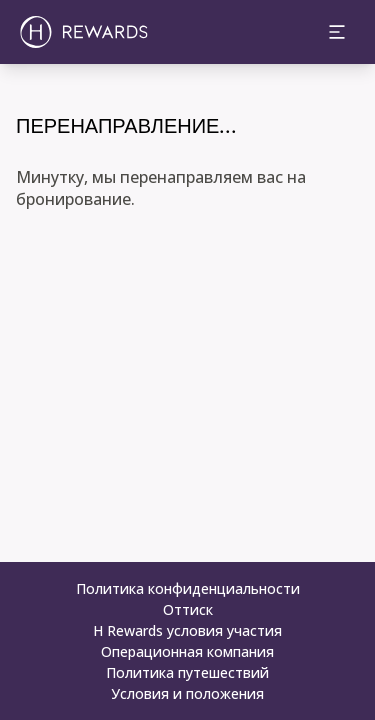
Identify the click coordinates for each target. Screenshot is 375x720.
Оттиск (188, 609)
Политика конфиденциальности (188, 588)
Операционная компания (187, 651)
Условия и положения (187, 693)
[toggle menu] (337, 32)
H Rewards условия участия (187, 630)
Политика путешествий (187, 672)
